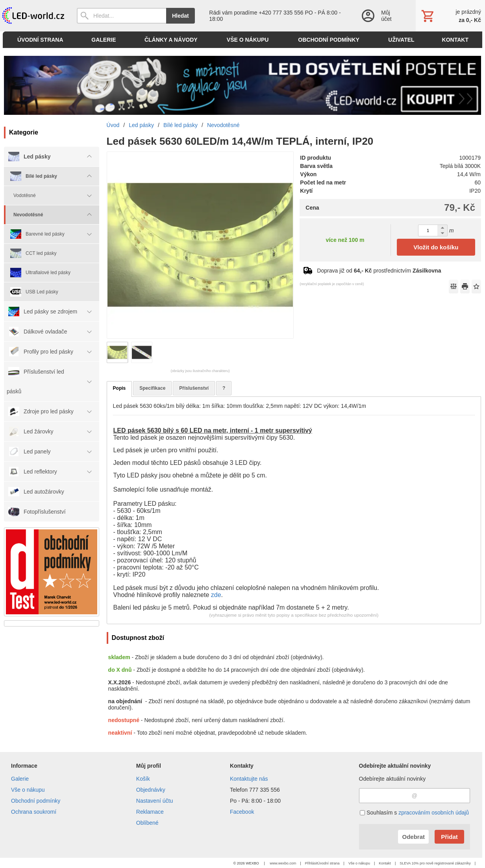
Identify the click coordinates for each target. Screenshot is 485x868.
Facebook (242, 812)
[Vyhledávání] (121, 16)
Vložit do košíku (436, 247)
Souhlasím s (414, 813)
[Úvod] (32, 16)
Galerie (20, 779)
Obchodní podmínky (36, 801)
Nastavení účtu (155, 801)
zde (216, 595)
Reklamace (150, 812)
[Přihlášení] (380, 16)
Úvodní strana (329, 863)
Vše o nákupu (28, 790)
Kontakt (385, 863)
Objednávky (151, 790)
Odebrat (413, 837)
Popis (119, 388)
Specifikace (152, 388)
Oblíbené (147, 823)
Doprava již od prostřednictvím (379, 271)
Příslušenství (194, 388)
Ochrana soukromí (34, 812)
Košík (143, 779)
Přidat (449, 837)
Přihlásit (311, 863)
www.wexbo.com (283, 863)
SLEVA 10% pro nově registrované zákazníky (435, 863)
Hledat (180, 16)
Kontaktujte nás (249, 779)
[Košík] (450, 16)
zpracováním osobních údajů (434, 813)
